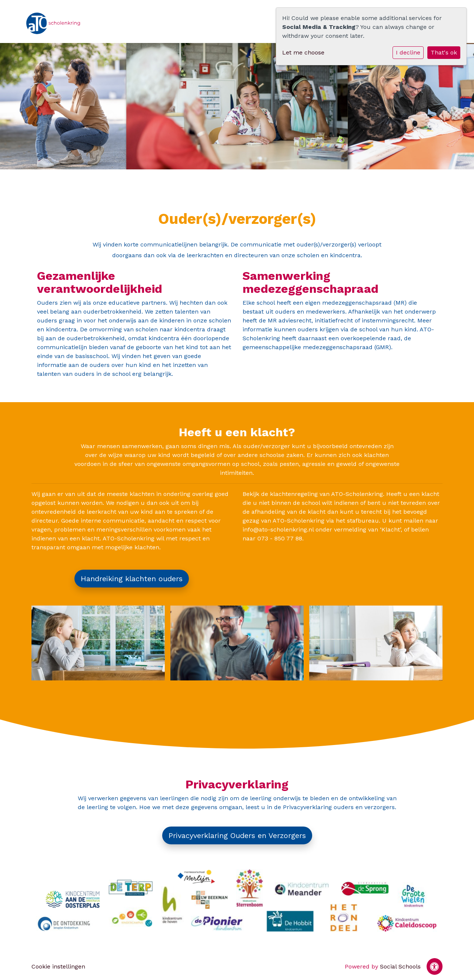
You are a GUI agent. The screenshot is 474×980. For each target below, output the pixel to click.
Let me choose (303, 52)
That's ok (444, 52)
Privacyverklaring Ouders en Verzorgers (237, 835)
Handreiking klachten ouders (132, 579)
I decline (408, 52)
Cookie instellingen (58, 966)
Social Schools (400, 966)
